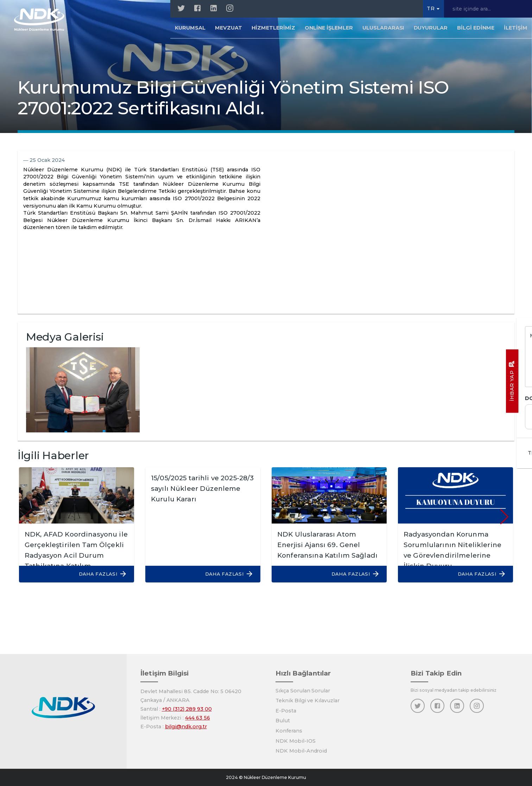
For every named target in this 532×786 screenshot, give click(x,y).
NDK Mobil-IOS (295, 741)
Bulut (283, 721)
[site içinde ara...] (488, 9)
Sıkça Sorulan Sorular (303, 691)
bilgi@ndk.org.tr (186, 727)
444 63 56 (198, 718)
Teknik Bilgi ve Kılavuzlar (308, 701)
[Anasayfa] (43, 21)
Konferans (289, 731)
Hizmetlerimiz (273, 30)
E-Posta (286, 711)
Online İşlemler (329, 30)
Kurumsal (190, 30)
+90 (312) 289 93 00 (187, 709)
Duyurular (431, 30)
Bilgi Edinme (476, 30)
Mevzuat (229, 30)
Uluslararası (383, 30)
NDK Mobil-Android (301, 751)
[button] (99, 574)
